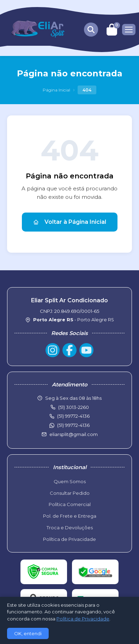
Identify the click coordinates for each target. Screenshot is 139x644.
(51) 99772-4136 (73, 425)
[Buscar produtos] (91, 30)
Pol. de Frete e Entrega (70, 516)
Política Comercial (70, 504)
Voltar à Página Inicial (70, 222)
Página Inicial (56, 90)
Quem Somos (70, 481)
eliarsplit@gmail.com (74, 434)
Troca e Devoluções (70, 528)
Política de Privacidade (69, 539)
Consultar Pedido (70, 493)
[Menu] (129, 30)
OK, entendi (28, 633)
